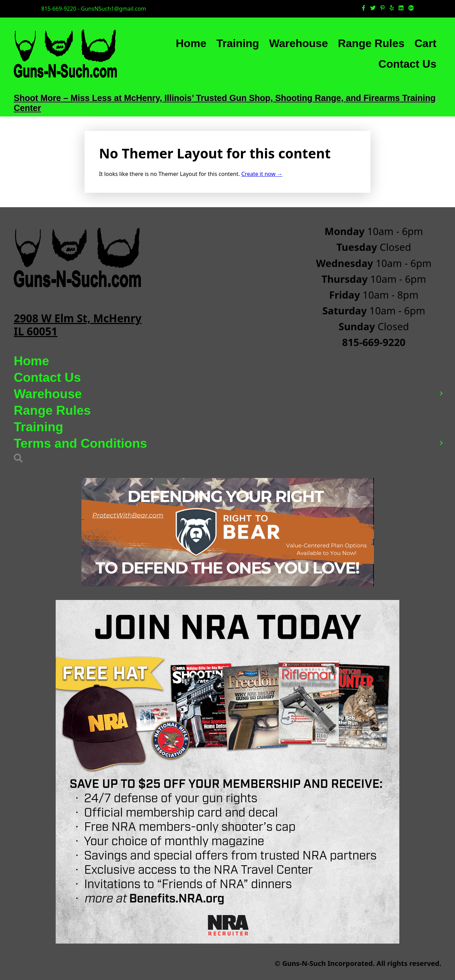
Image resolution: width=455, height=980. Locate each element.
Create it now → (262, 174)
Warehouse (298, 43)
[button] (441, 394)
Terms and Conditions (80, 443)
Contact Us (407, 64)
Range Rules (371, 43)
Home (191, 43)
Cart (425, 43)
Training (237, 43)
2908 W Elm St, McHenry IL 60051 (77, 325)
